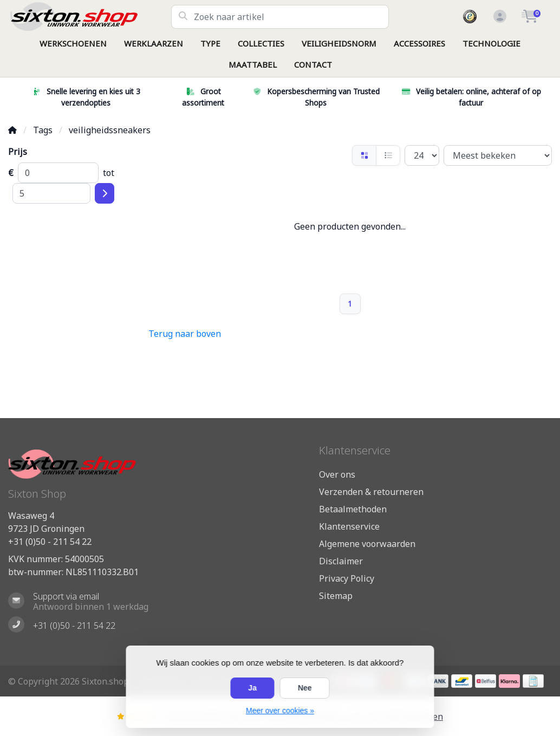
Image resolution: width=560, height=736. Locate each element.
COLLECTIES (261, 43)
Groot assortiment (203, 97)
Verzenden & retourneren (371, 492)
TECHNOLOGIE (491, 43)
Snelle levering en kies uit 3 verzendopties (86, 97)
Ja (252, 688)
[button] (498, 17)
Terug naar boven (185, 334)
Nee (305, 688)
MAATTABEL (253, 64)
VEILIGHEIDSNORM (339, 43)
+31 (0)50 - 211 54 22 (50, 542)
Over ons (337, 474)
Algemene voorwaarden (367, 544)
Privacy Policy (347, 578)
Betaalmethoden (353, 509)
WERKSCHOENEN (73, 43)
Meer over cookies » (280, 711)
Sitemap (336, 596)
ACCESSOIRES (419, 43)
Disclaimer (341, 561)
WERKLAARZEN (154, 43)
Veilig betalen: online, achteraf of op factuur (471, 97)
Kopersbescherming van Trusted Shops (316, 97)
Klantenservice (349, 526)
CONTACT (313, 64)
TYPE (210, 43)
